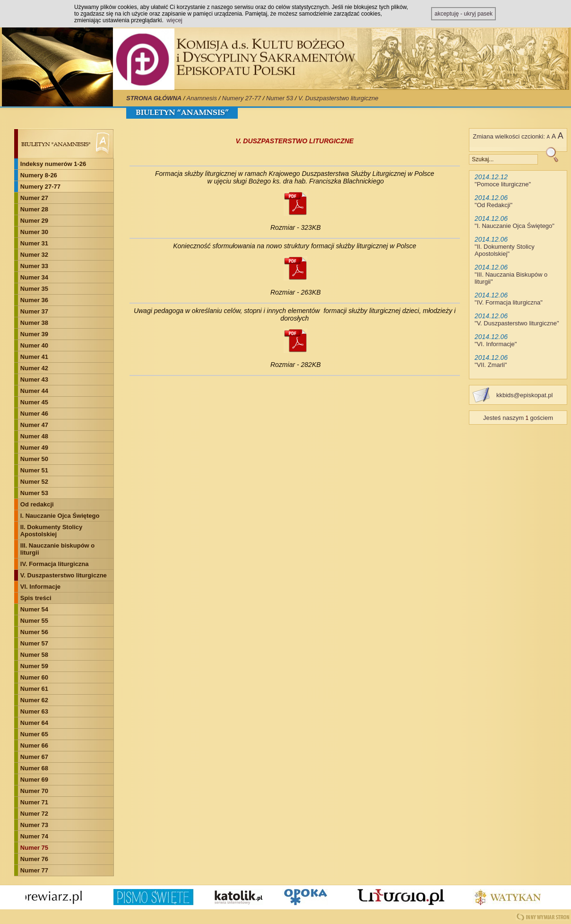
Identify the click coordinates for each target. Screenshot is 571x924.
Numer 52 (34, 482)
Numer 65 (34, 734)
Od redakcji (37, 504)
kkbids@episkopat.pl (524, 395)
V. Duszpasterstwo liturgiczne (338, 98)
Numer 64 (34, 723)
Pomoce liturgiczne (503, 184)
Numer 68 (34, 768)
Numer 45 (34, 402)
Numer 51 (34, 470)
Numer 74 (34, 836)
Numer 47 (34, 425)
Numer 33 (34, 266)
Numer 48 (34, 436)
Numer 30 (34, 232)
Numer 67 (34, 757)
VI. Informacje (40, 587)
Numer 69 (34, 780)
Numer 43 (34, 379)
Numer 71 (34, 802)
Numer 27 (34, 198)
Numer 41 (34, 357)
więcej (174, 20)
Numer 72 (34, 814)
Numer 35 (34, 289)
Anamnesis (202, 98)
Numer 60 (34, 677)
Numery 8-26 (39, 175)
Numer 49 (34, 448)
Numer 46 (34, 414)
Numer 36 (34, 300)
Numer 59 (34, 666)
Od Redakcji (494, 205)
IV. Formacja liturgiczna (55, 564)
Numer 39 (34, 334)
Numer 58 (34, 655)
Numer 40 (34, 345)
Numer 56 (34, 632)
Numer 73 (34, 825)
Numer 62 (34, 700)
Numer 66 (34, 745)
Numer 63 (34, 711)
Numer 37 (34, 311)
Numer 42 (34, 368)
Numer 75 (34, 848)
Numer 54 (34, 609)
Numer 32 (34, 255)
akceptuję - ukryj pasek (463, 14)
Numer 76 (34, 859)
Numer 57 (34, 643)
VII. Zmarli (491, 365)
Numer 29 (34, 221)
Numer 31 (34, 243)
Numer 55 (34, 621)
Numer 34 (34, 277)
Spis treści (36, 598)
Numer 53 (280, 98)
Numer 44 (34, 391)
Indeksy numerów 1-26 (53, 164)
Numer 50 (34, 459)
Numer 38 (34, 323)
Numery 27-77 (242, 98)
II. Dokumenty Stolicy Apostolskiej (51, 531)
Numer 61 (34, 689)
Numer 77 (34, 870)
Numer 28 (34, 209)
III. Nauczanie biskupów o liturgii (57, 549)
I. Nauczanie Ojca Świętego (60, 516)
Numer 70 (34, 791)
